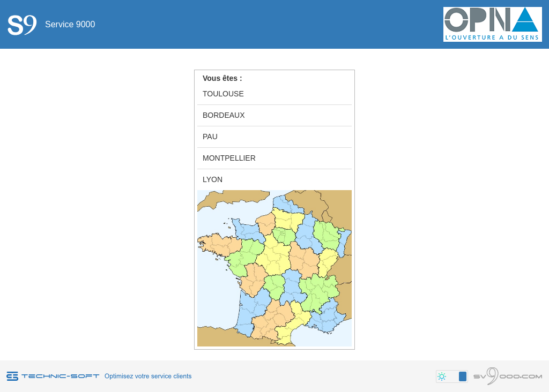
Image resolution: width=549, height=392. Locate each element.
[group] (274, 137)
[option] (274, 94)
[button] (452, 376)
